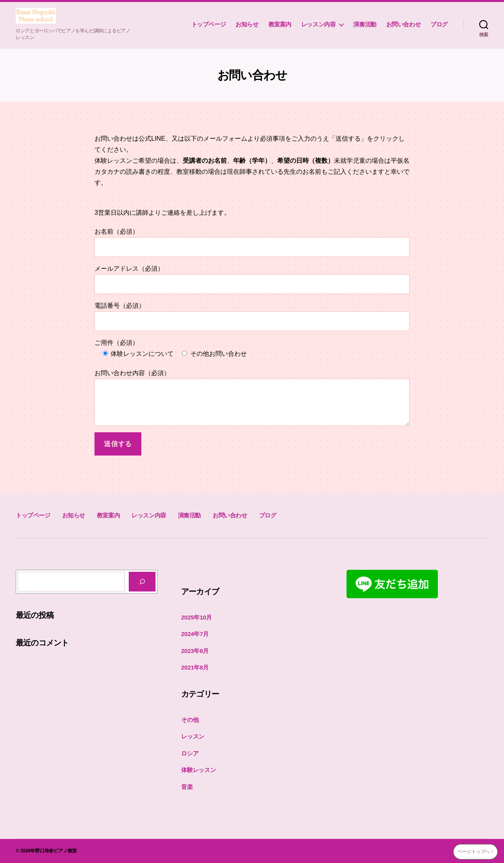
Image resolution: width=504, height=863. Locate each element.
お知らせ (247, 24)
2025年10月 (196, 617)
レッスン (193, 736)
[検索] (142, 582)
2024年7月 (195, 634)
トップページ (209, 24)
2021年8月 (195, 667)
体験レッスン (199, 770)
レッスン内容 (319, 24)
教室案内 (280, 24)
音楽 (187, 787)
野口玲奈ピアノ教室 (56, 851)
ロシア (190, 753)
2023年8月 (195, 651)
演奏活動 (365, 24)
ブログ (439, 24)
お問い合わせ (404, 24)
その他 (190, 720)
